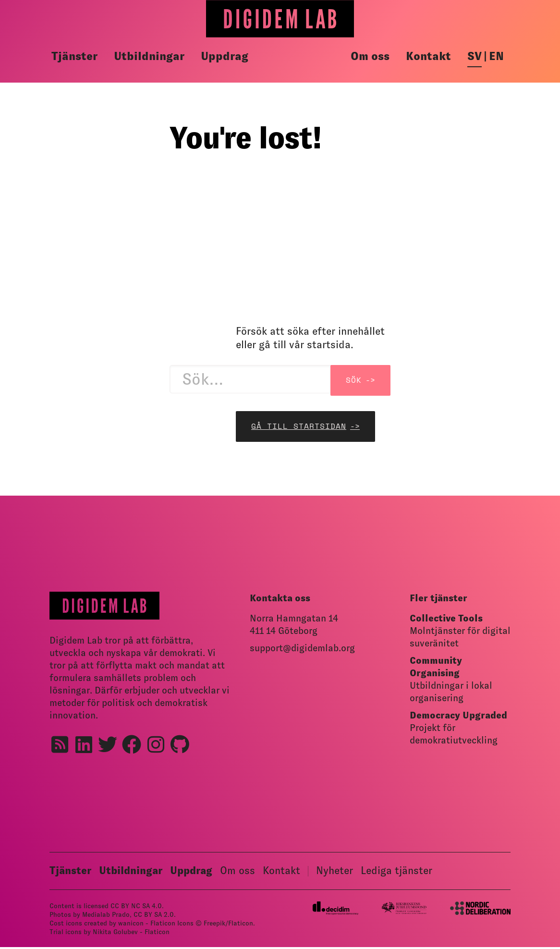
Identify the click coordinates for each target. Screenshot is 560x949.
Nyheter (335, 870)
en (496, 56)
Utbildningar (149, 56)
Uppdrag (225, 56)
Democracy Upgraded (458, 715)
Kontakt (428, 56)
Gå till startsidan (299, 426)
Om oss (370, 56)
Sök (354, 380)
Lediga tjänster (396, 870)
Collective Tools (446, 618)
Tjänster (74, 56)
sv (475, 56)
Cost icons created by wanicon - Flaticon (112, 923)
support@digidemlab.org (302, 648)
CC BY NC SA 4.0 (136, 906)
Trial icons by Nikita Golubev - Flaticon (110, 932)
